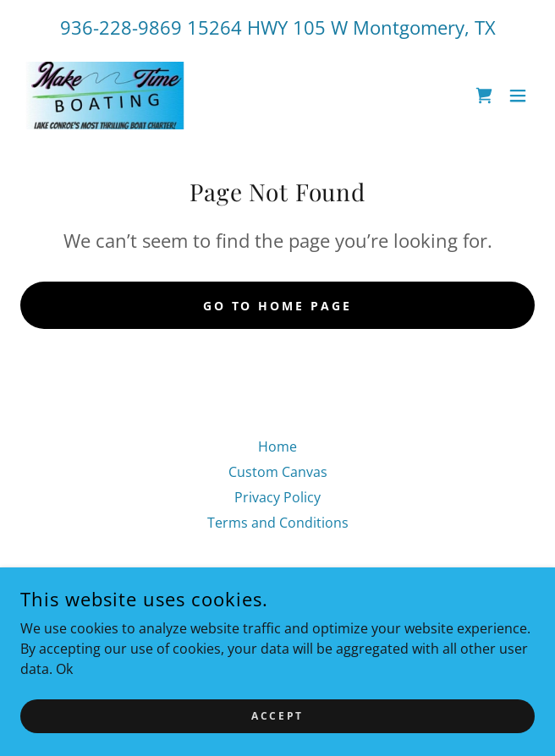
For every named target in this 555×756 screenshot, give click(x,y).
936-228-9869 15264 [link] (151, 27)
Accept (277, 716)
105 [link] (309, 27)
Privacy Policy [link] (277, 497)
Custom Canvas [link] (278, 472)
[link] (109, 96)
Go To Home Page (278, 306)
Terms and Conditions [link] (278, 523)
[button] (518, 96)
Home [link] (277, 446)
